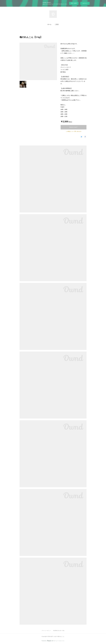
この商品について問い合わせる (74, 131)
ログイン (85, 3)
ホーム (49, 24)
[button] (49, 24)
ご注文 (57, 24)
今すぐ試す (74, 3)
